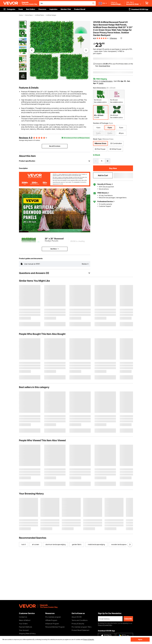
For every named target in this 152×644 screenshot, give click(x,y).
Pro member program (53, 617)
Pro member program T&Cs (82, 627)
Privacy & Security (78, 624)
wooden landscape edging (121, 544)
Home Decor (29, 15)
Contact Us (23, 617)
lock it (24, 544)
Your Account (24, 630)
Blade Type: (98, 139)
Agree (140, 639)
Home (21, 15)
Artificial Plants (40, 15)
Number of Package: (101, 123)
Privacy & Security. (89, 639)
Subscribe (128, 619)
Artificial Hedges (51, 15)
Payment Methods (26, 627)
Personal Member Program (55, 627)
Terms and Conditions (80, 620)
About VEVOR (77, 617)
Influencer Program (52, 624)
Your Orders (23, 624)
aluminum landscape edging (56, 544)
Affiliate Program (51, 620)
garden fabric (77, 544)
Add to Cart (103, 175)
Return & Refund (25, 620)
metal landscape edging (96, 544)
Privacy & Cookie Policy (105, 625)
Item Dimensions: (100, 88)
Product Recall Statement (80, 630)
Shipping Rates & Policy (27, 634)
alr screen (36, 544)
